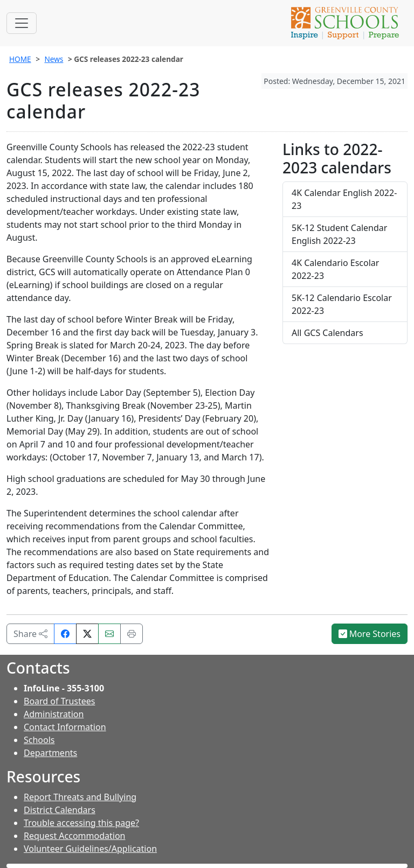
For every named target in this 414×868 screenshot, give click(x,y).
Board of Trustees (59, 701)
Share (30, 634)
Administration (54, 714)
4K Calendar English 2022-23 (344, 199)
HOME (20, 59)
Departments (50, 753)
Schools (39, 740)
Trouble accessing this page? (81, 823)
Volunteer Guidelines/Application (90, 849)
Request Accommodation (74, 836)
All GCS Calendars (327, 333)
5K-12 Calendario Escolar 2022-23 (342, 304)
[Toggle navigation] (22, 23)
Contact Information (65, 727)
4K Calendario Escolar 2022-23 (335, 269)
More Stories (370, 634)
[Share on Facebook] (65, 634)
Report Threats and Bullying (80, 797)
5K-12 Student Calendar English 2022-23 (339, 234)
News (54, 59)
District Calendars (60, 810)
